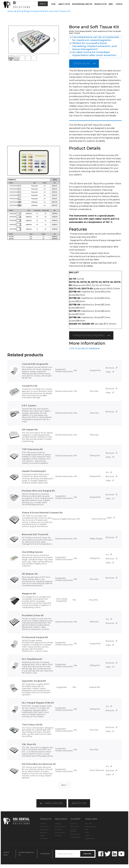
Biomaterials (44, 830)
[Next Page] (65, 785)
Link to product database (84, 348)
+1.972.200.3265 (45, 854)
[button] (64, 4)
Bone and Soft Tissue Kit (56, 11)
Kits (19, 11)
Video (110, 372)
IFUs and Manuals (73, 830)
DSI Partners (75, 827)
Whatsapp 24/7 (75, 837)
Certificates (58, 830)
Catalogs (58, 824)
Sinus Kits (94, 391)
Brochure (111, 368)
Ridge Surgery (32, 11)
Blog (87, 830)
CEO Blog (58, 836)
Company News (60, 833)
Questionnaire (75, 834)
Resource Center (91, 827)
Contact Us (74, 824)
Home (11, 11)
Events (87, 836)
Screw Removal (99, 519)
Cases (87, 833)
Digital (42, 836)
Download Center (61, 827)
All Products (44, 838)
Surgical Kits (95, 370)
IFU (109, 472)
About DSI (88, 824)
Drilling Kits (95, 456)
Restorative (44, 833)
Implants (43, 824)
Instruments (44, 827)
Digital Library (90, 838)
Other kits (94, 413)
